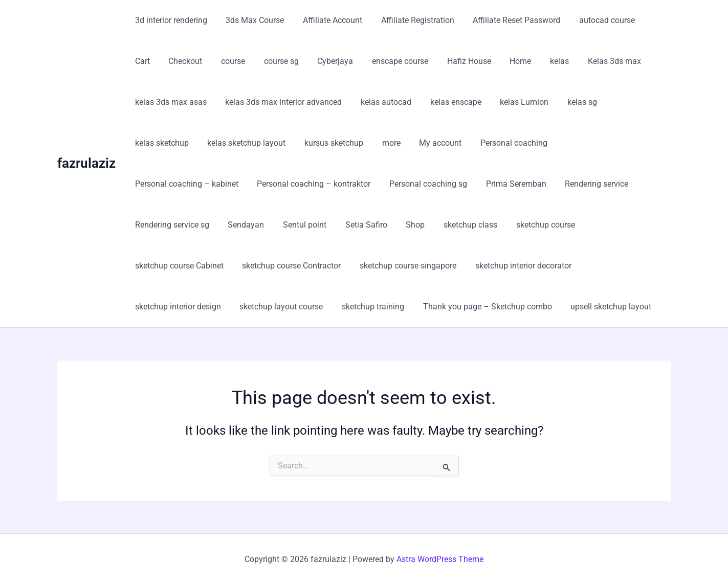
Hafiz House (423, 61)
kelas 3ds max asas (170, 102)
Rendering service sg (552, 184)
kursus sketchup (258, 143)
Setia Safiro (215, 225)
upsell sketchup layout (320, 307)
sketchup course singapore (182, 266)
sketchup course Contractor (587, 225)
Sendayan (623, 184)
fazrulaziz (86, 163)
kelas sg (569, 102)
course (196, 61)
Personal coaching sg (303, 184)
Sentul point (156, 225)
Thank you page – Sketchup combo (198, 307)
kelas (508, 61)
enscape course (356, 61)
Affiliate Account (327, 20)
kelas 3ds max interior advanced (280, 102)
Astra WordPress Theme (440, 559)
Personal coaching (431, 143)
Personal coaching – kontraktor (191, 184)
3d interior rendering (170, 20)
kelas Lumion (514, 102)
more (313, 143)
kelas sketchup (627, 102)
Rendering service (467, 184)
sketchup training (593, 266)
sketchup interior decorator (295, 266)
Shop (262, 225)
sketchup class (314, 225)
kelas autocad (380, 102)
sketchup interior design (403, 266)
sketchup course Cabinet (477, 225)
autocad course (594, 20)
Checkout (151, 61)
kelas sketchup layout (173, 143)
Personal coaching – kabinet (533, 143)
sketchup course (387, 225)
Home (472, 61)
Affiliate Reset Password (506, 20)
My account (360, 143)
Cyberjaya (294, 61)
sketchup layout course (504, 266)
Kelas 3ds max (561, 61)
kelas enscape (448, 102)
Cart (646, 20)
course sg (242, 61)
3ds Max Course (252, 20)
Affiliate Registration (410, 20)
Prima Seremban (388, 184)
